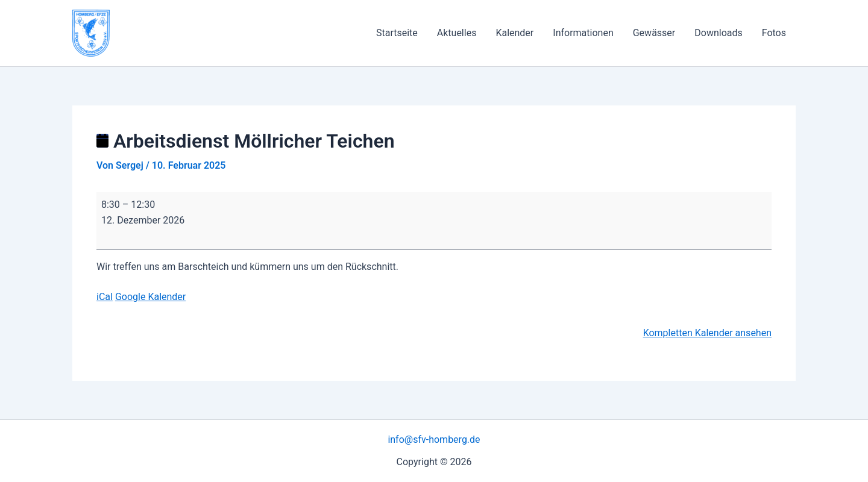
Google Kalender (150, 297)
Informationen (583, 33)
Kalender (514, 33)
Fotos (774, 33)
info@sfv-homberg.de (434, 440)
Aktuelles (457, 33)
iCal (105, 297)
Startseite (397, 33)
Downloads (718, 33)
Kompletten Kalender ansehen (707, 333)
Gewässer (654, 33)
